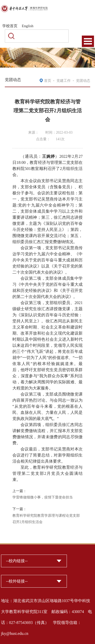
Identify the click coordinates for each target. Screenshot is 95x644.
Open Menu (88, 41)
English (28, 26)
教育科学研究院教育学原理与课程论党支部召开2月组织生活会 (46, 519)
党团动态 (83, 81)
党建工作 (64, 81)
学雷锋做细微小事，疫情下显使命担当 (43, 497)
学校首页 (10, 26)
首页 (48, 81)
